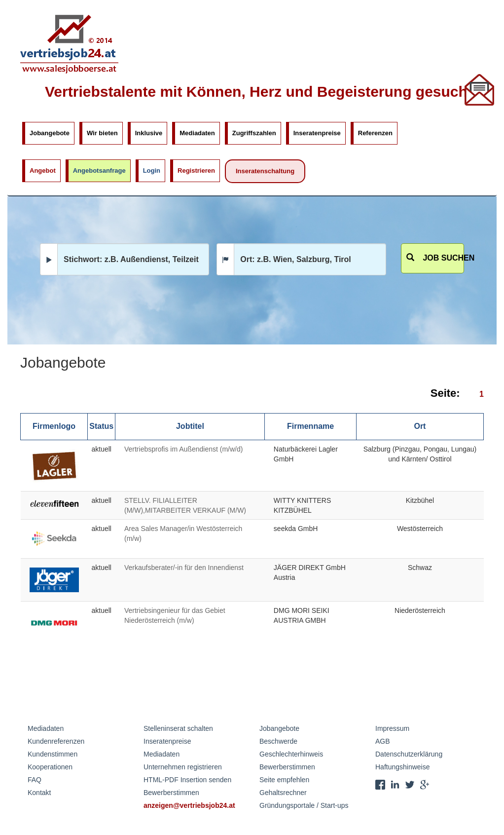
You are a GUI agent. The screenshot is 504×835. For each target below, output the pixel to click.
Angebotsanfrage (99, 171)
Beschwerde (278, 741)
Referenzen (375, 133)
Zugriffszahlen (254, 133)
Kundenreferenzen (56, 741)
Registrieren (196, 171)
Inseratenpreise (317, 133)
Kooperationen (50, 767)
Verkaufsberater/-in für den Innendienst (184, 568)
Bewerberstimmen (171, 793)
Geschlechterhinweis (291, 754)
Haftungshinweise (403, 767)
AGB (383, 741)
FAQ (35, 780)
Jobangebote (50, 133)
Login (152, 171)
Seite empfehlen (284, 780)
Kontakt (39, 793)
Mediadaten (197, 133)
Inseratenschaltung (265, 171)
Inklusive (149, 133)
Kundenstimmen (53, 754)
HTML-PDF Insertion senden (187, 780)
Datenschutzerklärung (409, 754)
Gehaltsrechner (283, 793)
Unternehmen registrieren (183, 767)
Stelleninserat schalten (178, 728)
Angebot (43, 171)
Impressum (392, 728)
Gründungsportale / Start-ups (304, 805)
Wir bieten (102, 133)
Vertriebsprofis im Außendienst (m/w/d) (183, 449)
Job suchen (435, 258)
